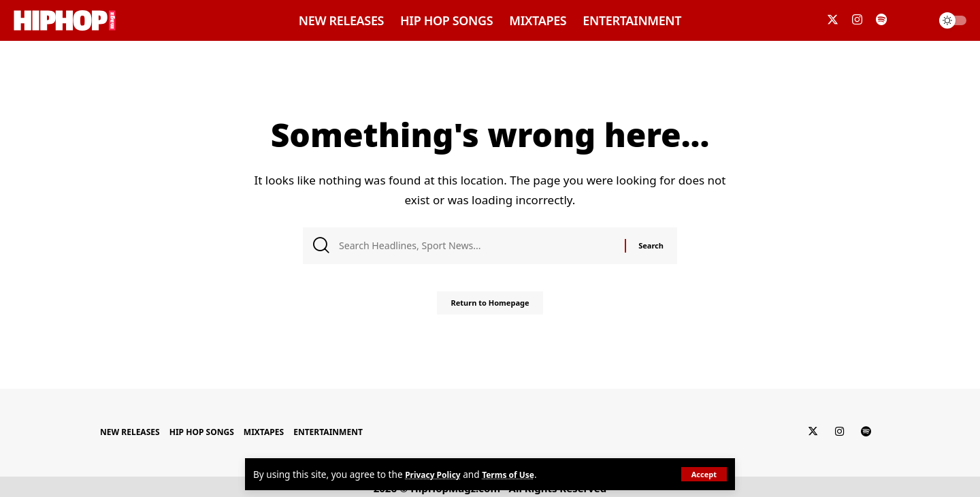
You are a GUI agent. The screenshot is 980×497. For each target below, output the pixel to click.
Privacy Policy (437, 474)
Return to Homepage (490, 308)
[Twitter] (833, 20)
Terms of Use (519, 474)
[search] (915, 20)
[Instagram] (857, 20)
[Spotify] (881, 20)
